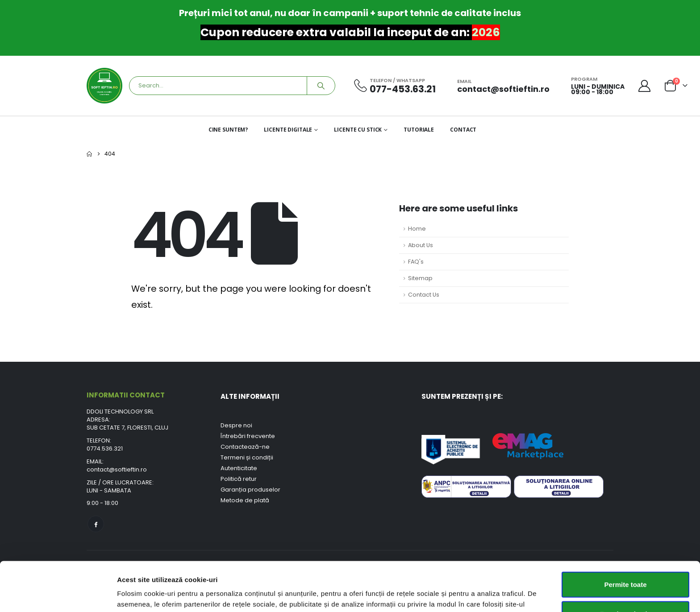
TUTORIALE (419, 130)
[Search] (321, 86)
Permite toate (625, 535)
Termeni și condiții (247, 457)
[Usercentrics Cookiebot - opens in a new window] (58, 595)
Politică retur (239, 479)
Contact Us (424, 295)
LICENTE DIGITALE (288, 130)
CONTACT (463, 130)
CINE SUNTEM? (228, 130)
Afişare (446, 594)
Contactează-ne (245, 447)
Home (417, 229)
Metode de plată (245, 500)
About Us (421, 245)
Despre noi (236, 425)
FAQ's (416, 262)
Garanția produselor (250, 490)
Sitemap (420, 278)
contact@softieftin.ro (117, 469)
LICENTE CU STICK (358, 130)
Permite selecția (625, 564)
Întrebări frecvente (248, 436)
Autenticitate (239, 468)
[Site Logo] (104, 86)
